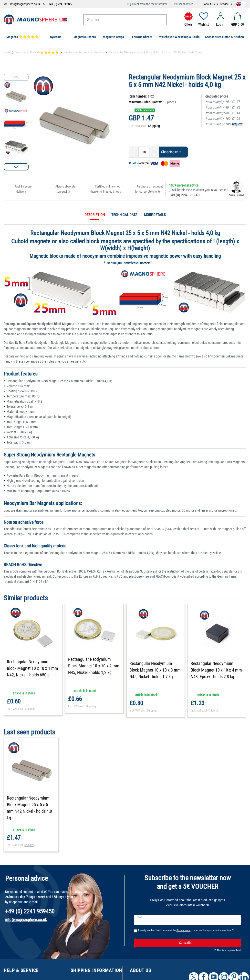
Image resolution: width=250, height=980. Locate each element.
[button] (16, 167)
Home (7, 52)
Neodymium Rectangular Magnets (84, 52)
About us (210, 4)
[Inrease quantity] (154, 152)
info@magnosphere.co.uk (25, 4)
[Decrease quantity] (134, 152)
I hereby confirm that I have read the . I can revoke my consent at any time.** (186, 930)
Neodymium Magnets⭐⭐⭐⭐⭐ (37, 52)
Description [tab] (95, 215)
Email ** (141, 917)
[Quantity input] (144, 152)
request (237, 124)
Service (225, 4)
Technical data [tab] (124, 215)
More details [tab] (155, 215)
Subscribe (208, 943)
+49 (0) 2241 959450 (61, 4)
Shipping (154, 126)
